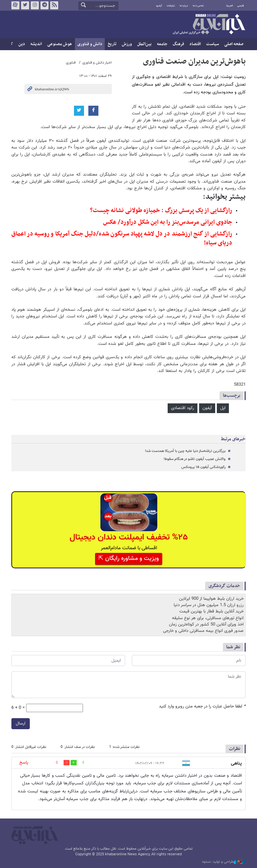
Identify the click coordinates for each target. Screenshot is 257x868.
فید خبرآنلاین (54, 5)
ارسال (21, 724)
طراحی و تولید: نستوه (224, 862)
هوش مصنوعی (60, 44)
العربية (230, 6)
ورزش (127, 44)
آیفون (207, 408)
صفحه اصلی (234, 44)
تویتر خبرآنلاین (25, 5)
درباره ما (184, 6)
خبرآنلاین (209, 25)
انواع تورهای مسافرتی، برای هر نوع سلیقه (208, 618)
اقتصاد (195, 44)
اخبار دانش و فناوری (97, 63)
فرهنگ (178, 44)
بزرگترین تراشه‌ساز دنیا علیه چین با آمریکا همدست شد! (185, 451)
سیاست (212, 44)
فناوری (71, 63)
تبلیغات (171, 6)
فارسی (241, 6)
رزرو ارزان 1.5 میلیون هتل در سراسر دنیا (209, 605)
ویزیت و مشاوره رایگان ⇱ (129, 559)
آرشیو (159, 6)
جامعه (162, 44)
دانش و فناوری (90, 44)
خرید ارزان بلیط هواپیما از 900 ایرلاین (211, 599)
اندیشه (36, 44)
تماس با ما (198, 6)
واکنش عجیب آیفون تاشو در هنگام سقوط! (195, 459)
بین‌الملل (144, 44)
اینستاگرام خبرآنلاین (35, 5)
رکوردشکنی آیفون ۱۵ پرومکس (203, 467)
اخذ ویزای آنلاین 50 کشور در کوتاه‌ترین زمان (206, 624)
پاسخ (24, 763)
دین (22, 44)
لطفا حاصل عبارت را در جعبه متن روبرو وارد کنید (202, 707)
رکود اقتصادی (183, 408)
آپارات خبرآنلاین (15, 5)
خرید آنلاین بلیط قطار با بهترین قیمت (211, 611)
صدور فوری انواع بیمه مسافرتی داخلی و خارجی (203, 631)
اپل (223, 408)
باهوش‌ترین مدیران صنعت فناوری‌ (194, 62)
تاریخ (112, 44)
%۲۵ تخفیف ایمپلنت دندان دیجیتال (129, 537)
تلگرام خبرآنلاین (45, 5)
